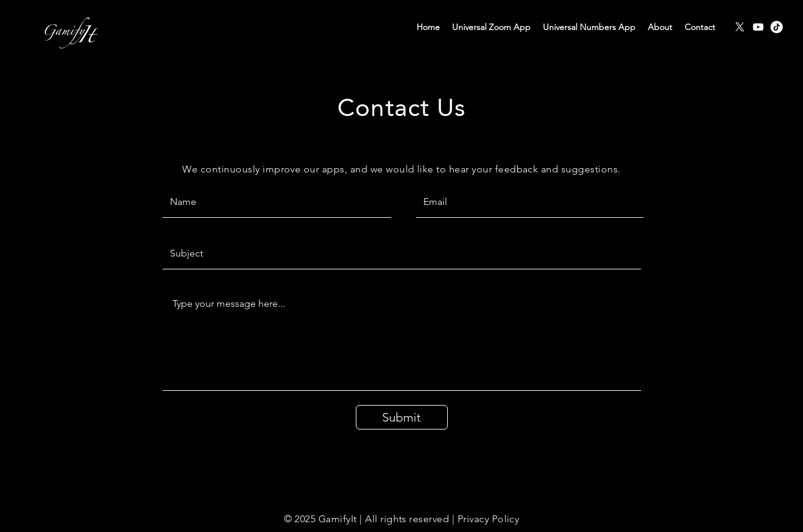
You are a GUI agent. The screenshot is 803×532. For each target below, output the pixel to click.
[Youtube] (758, 27)
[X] (740, 27)
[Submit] (402, 417)
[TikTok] (777, 27)
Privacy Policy (489, 519)
